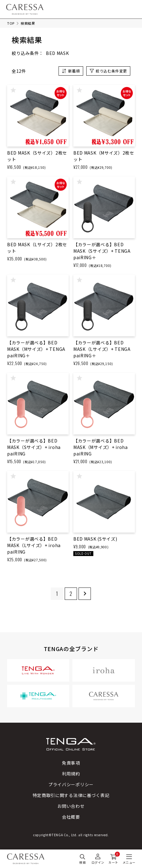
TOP (11, 23)
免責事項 (71, 763)
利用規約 (71, 774)
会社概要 (71, 817)
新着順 (74, 71)
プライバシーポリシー (71, 784)
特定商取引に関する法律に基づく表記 (71, 795)
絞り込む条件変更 (111, 71)
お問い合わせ (71, 806)
